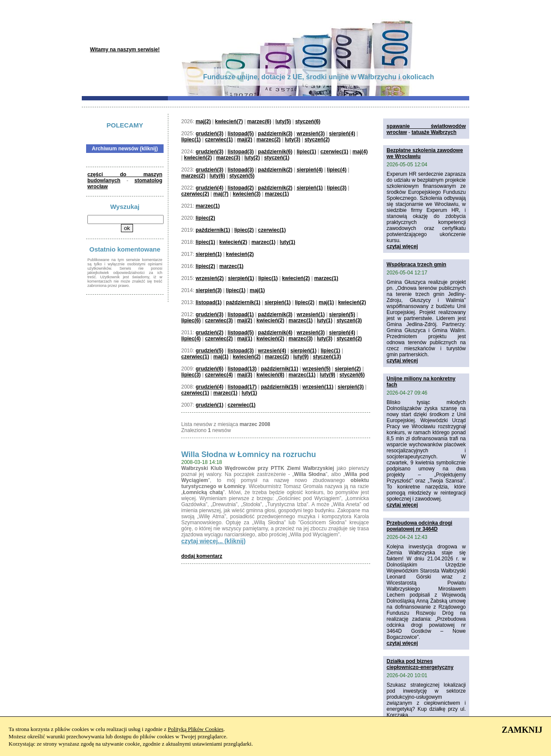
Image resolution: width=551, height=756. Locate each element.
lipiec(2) (205, 218)
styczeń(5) (242, 176)
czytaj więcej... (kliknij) (213, 541)
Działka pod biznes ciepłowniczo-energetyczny (420, 664)
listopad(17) (242, 387)
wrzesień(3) (311, 134)
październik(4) (275, 333)
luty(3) (293, 140)
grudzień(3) (209, 134)
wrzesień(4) (272, 351)
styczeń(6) (308, 121)
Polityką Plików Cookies (196, 729)
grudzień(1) (209, 405)
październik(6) (275, 152)
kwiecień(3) (247, 194)
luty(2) (252, 158)
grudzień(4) (209, 188)
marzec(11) (302, 375)
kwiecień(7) (229, 121)
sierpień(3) (209, 290)
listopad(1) (209, 302)
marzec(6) (259, 121)
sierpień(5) (342, 314)
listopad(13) (242, 369)
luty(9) (301, 357)
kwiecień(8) (271, 375)
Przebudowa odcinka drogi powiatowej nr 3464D (419, 526)
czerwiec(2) (195, 194)
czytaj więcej (402, 246)
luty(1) (288, 242)
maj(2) (203, 121)
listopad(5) (241, 134)
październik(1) (213, 230)
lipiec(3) (337, 188)
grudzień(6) (209, 369)
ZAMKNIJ (522, 730)
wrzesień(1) (311, 314)
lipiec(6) (191, 320)
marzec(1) (277, 194)
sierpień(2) (348, 369)
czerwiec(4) (219, 375)
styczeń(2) (317, 140)
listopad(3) (241, 152)
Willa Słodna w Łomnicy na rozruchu (249, 454)
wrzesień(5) (316, 369)
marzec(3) (228, 158)
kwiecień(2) (198, 158)
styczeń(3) (349, 320)
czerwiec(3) (219, 320)
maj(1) (257, 290)
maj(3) (245, 375)
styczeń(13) (327, 357)
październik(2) (275, 170)
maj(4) (360, 152)
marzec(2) (269, 140)
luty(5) (283, 121)
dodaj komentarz (202, 556)
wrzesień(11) (318, 387)
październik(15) (280, 387)
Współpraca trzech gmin (416, 264)
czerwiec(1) (219, 140)
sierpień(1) (310, 188)
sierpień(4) (342, 134)
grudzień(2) (209, 333)
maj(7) (221, 194)
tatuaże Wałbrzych (434, 132)
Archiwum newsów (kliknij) (125, 149)
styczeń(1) (277, 158)
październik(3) (275, 134)
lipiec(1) (191, 140)
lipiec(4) (337, 170)
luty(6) (217, 176)
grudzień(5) (209, 351)
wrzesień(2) (209, 278)
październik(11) (280, 369)
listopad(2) (241, 188)
